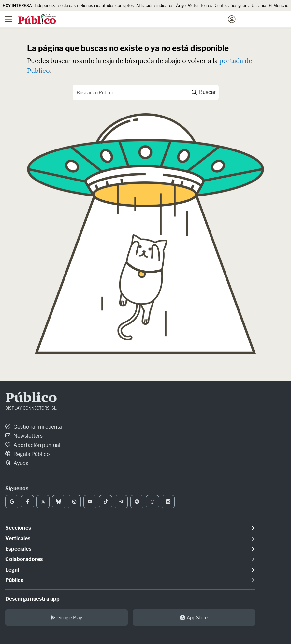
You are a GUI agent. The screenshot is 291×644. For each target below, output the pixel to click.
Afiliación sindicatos (155, 5)
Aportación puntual (33, 445)
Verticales (18, 538)
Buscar (204, 92)
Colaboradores (24, 559)
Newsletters (24, 436)
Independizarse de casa (56, 5)
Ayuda (17, 463)
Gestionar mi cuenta (34, 427)
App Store (194, 617)
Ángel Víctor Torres (194, 5)
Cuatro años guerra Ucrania (240, 5)
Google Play (66, 617)
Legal (12, 570)
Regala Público (28, 454)
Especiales (18, 549)
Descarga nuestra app (32, 599)
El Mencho (279, 5)
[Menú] (8, 19)
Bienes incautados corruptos (107, 5)
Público (31, 399)
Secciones (18, 528)
